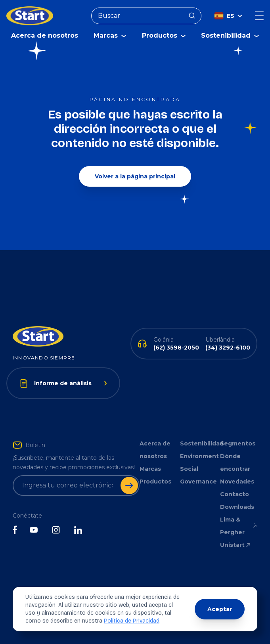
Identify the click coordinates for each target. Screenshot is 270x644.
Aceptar (220, 609)
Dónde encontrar (235, 462)
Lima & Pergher (239, 526)
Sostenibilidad (199, 443)
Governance (198, 482)
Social (189, 469)
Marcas (150, 469)
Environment (199, 456)
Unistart (236, 545)
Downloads (237, 507)
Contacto (235, 494)
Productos (155, 482)
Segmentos (238, 443)
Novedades (237, 482)
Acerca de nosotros (45, 35)
